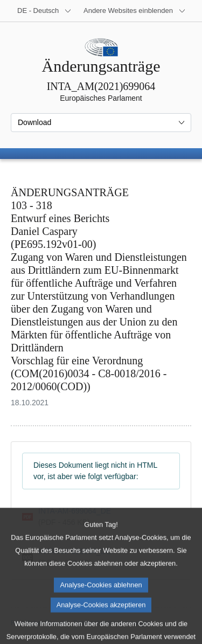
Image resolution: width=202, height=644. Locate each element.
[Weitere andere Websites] (135, 11)
